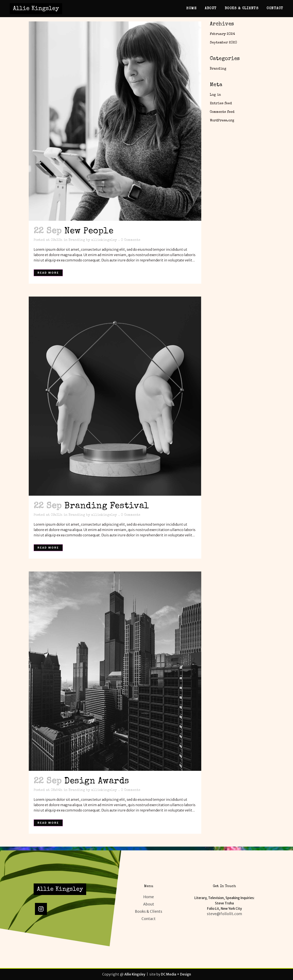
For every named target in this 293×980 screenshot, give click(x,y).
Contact (149, 919)
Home (149, 897)
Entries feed (221, 104)
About (149, 904)
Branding (77, 240)
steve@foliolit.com (224, 914)
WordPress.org (222, 121)
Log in (215, 95)
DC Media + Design (176, 974)
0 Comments (131, 240)
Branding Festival (107, 506)
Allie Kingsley (135, 974)
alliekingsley (104, 240)
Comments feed (222, 112)
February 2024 (222, 34)
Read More (48, 273)
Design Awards (97, 782)
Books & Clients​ (149, 912)
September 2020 (223, 43)
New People (89, 231)
